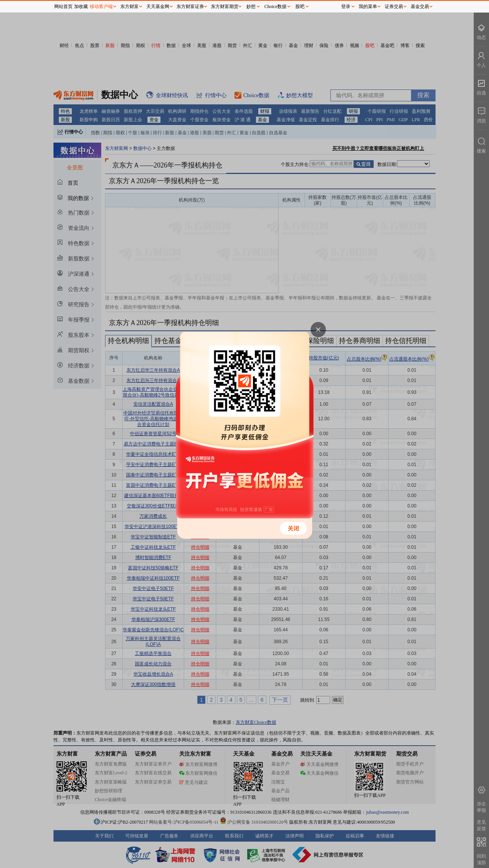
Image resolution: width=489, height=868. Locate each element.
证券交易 (394, 7)
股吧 (300, 7)
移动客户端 (101, 7)
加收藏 (81, 7)
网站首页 (63, 7)
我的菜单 (368, 7)
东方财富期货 (225, 7)
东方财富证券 (190, 7)
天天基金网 (158, 7)
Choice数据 (275, 7)
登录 (346, 7)
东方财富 (130, 7)
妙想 (251, 7)
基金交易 (420, 7)
